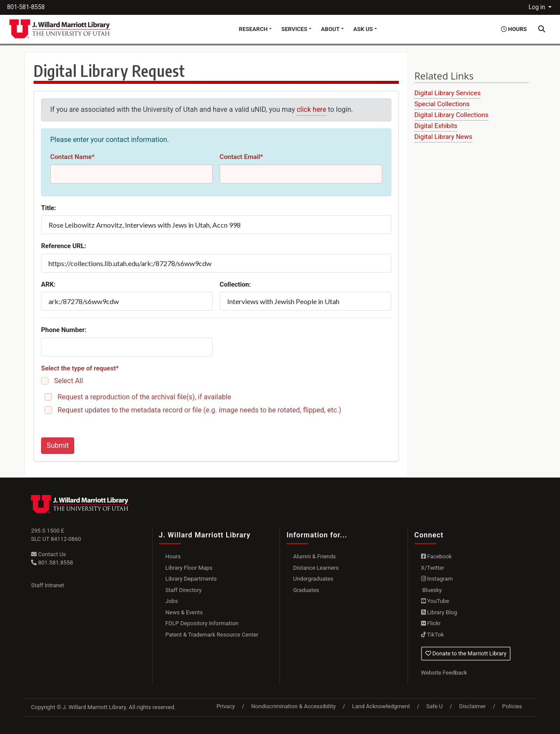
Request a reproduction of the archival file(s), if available (145, 397)
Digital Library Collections (452, 115)
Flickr (431, 623)
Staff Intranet (48, 585)
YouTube (435, 601)
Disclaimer (472, 706)
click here (311, 109)
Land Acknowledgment (381, 706)
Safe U (435, 706)
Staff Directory (184, 590)
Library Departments (191, 579)
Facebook (437, 556)
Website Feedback (444, 673)
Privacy (226, 706)
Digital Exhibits (436, 126)
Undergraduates (313, 579)
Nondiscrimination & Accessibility (294, 706)
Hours (173, 556)
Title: (48, 208)
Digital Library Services (448, 93)
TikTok (433, 635)
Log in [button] (538, 7)
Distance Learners (316, 568)
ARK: (48, 284)
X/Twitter (433, 568)
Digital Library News (444, 137)
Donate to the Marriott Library (466, 653)
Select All (69, 381)
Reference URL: (64, 246)
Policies (512, 706)
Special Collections (442, 104)
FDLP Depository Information (202, 623)
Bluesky (432, 590)
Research (253, 29)
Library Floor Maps (189, 568)
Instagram (437, 579)
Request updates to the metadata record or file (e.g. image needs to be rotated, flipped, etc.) (199, 410)
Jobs (172, 601)
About (330, 29)
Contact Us (48, 554)
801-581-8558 (26, 7)
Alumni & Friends (315, 556)
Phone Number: (64, 330)
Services (294, 29)
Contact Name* (73, 157)
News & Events (184, 612)
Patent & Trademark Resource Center (212, 635)
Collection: (235, 284)
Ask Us (363, 29)
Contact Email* (242, 157)
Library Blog (439, 612)
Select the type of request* (80, 368)
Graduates (306, 590)
